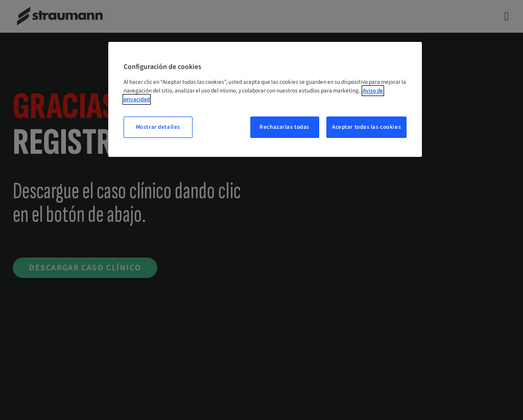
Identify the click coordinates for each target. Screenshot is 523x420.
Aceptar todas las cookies (366, 127)
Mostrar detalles (158, 127)
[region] (265, 99)
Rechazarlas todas (284, 127)
